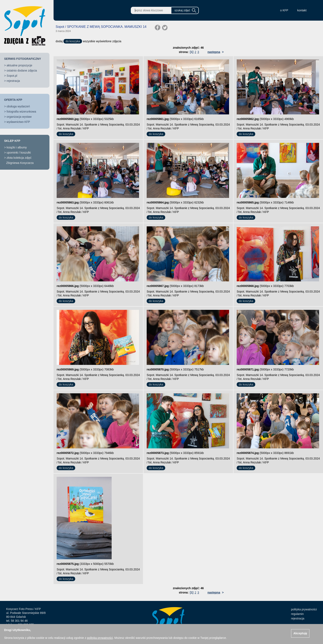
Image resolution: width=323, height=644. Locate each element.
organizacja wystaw (19, 117)
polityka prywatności (304, 609)
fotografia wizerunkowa (21, 112)
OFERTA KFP (13, 100)
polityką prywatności (100, 638)
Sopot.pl (12, 76)
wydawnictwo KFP (18, 122)
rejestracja (13, 81)
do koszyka (73, 41)
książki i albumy (17, 147)
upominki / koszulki (19, 153)
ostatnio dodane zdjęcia (22, 71)
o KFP (284, 10)
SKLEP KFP (12, 141)
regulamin (297, 614)
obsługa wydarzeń (18, 106)
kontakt (302, 10)
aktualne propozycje (19, 65)
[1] (192, 52)
